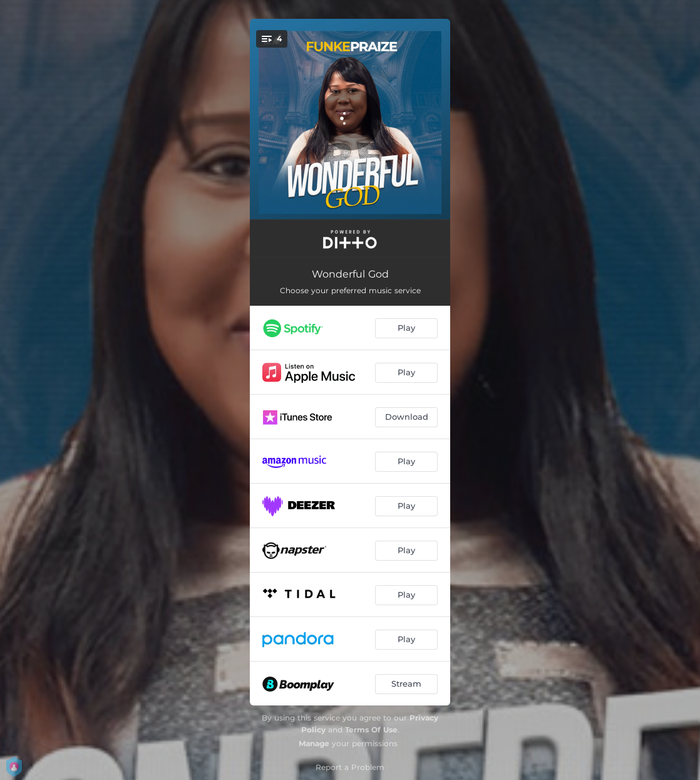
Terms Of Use (371, 730)
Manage (314, 743)
